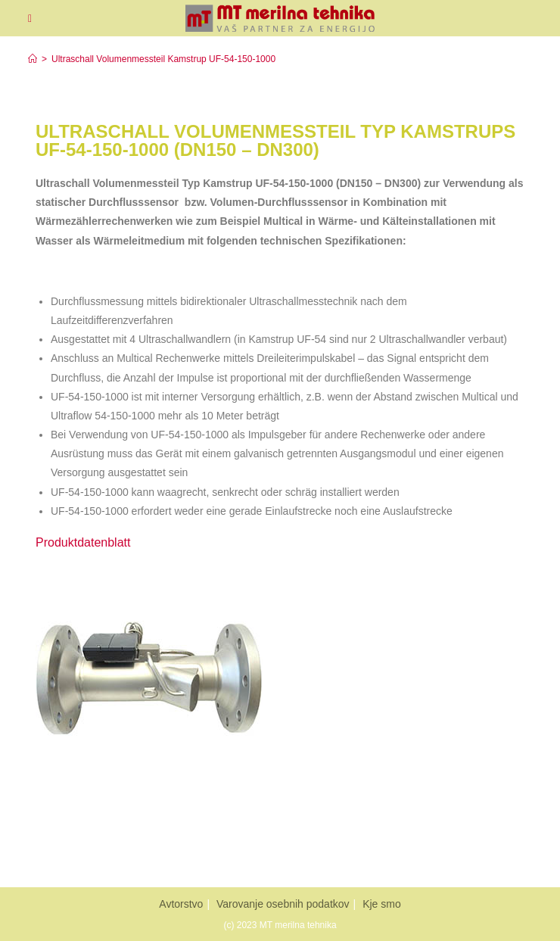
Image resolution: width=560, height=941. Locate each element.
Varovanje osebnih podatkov (283, 904)
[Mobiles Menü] (30, 18)
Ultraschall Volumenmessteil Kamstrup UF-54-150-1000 (163, 59)
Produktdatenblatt (83, 542)
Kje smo (382, 904)
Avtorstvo (181, 904)
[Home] (33, 59)
